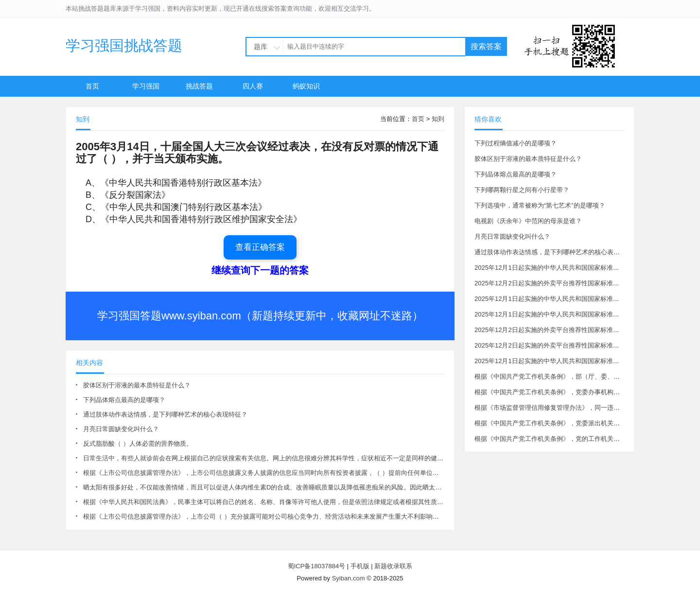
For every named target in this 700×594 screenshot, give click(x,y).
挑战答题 (199, 86)
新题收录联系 (393, 566)
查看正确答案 (260, 247)
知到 (438, 119)
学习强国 (146, 86)
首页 (92, 86)
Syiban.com (349, 578)
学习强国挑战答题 (124, 45)
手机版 (360, 566)
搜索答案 (486, 46)
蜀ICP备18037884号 (317, 566)
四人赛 (253, 86)
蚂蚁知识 (306, 86)
